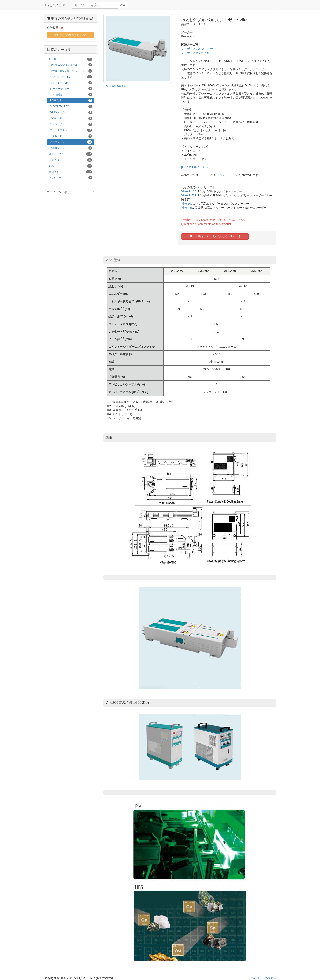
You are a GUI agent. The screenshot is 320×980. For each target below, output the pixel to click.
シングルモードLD (71, 77)
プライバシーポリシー (71, 192)
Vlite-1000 (188, 204)
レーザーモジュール (71, 89)
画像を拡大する (116, 86)
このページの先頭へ (263, 978)
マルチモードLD (71, 83)
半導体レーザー (71, 148)
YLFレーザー (71, 124)
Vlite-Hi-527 (189, 195)
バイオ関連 (71, 95)
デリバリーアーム (227, 175)
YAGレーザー (71, 118)
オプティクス (71, 154)
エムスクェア (55, 5)
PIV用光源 (203, 53)
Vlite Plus (187, 208)
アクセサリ (71, 178)
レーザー (187, 49)
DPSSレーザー (71, 112)
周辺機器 (71, 172)
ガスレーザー (71, 136)
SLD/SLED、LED (71, 106)
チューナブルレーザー (71, 130)
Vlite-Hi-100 (189, 191)
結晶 (71, 166)
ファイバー (71, 160)
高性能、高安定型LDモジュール (71, 71)
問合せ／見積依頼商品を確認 (70, 35)
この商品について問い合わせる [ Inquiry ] (215, 236)
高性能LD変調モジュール (71, 65)
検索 (123, 5)
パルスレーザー (206, 49)
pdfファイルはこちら (195, 167)
